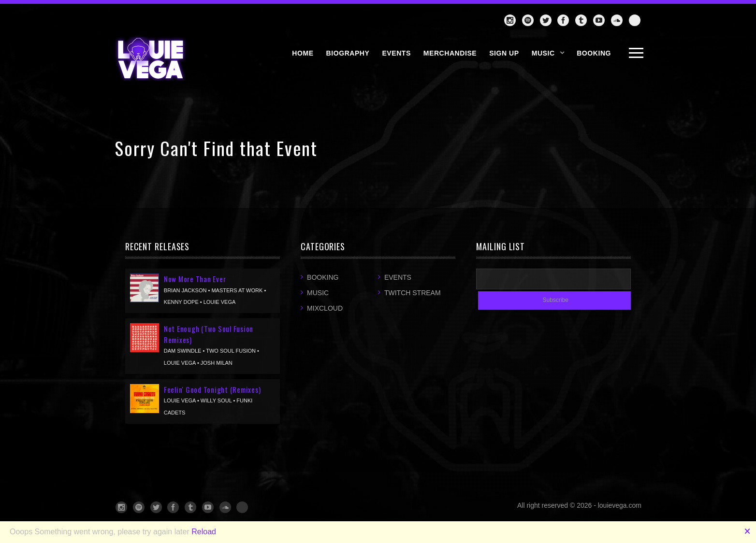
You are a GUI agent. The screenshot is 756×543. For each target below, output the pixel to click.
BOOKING (594, 53)
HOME (303, 53)
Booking (323, 277)
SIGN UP (504, 53)
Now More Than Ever (195, 279)
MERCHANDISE (450, 53)
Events (398, 277)
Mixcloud (325, 308)
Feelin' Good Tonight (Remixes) (212, 389)
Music (543, 53)
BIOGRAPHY (348, 53)
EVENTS (396, 53)
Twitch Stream (413, 293)
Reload (204, 532)
